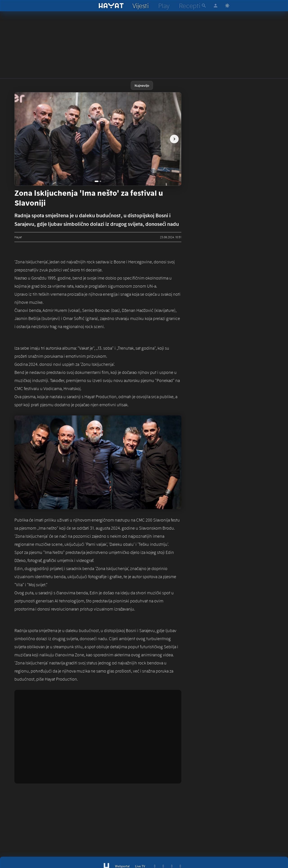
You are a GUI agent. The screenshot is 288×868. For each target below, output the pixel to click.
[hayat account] (216, 6)
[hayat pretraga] (204, 6)
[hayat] (111, 6)
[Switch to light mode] (227, 6)
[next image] (173, 139)
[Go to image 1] (97, 181)
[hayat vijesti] (140, 6)
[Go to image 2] (101, 181)
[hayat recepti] (190, 6)
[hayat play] (164, 6)
